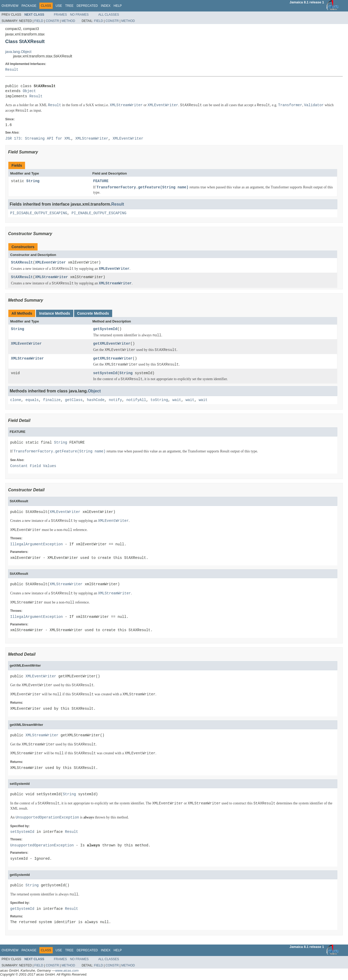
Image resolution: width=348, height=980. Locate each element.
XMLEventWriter (50, 263)
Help (118, 6)
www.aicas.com (67, 970)
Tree (69, 6)
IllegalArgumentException (37, 544)
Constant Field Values (33, 466)
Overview (10, 6)
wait (177, 400)
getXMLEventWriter (112, 344)
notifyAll (136, 400)
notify (115, 400)
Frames (60, 15)
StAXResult (22, 263)
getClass (74, 400)
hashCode (96, 400)
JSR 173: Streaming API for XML (38, 139)
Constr (52, 21)
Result (12, 70)
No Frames (79, 15)
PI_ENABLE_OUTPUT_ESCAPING (99, 213)
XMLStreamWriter (51, 277)
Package (29, 6)
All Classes (109, 15)
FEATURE (101, 181)
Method (68, 21)
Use (59, 6)
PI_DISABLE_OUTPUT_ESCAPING (39, 213)
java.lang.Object (18, 52)
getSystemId (105, 329)
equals (32, 400)
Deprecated (87, 6)
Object (29, 91)
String (33, 181)
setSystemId (105, 373)
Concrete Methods (93, 313)
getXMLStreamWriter (113, 359)
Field (39, 21)
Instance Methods (55, 313)
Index (106, 6)
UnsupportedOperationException (42, 845)
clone (16, 400)
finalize (52, 400)
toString (159, 400)
